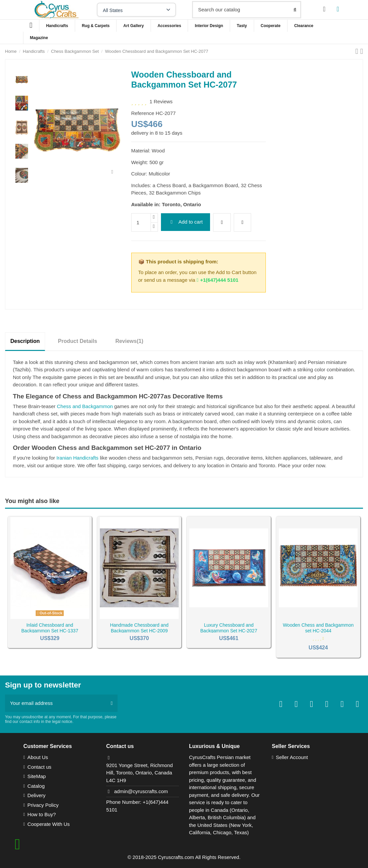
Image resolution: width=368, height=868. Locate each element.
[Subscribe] (112, 703)
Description (25, 341)
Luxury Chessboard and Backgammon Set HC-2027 (229, 628)
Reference (143, 113)
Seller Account (292, 757)
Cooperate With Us (49, 824)
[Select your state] (136, 10)
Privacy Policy (43, 805)
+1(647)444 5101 (218, 280)
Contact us (39, 767)
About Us (38, 757)
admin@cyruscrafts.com (141, 791)
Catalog (36, 786)
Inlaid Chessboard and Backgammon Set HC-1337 (50, 628)
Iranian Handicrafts (77, 458)
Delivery (36, 795)
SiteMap (37, 776)
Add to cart (186, 222)
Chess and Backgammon (85, 406)
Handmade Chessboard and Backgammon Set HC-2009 (139, 628)
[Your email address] (55, 703)
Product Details (78, 341)
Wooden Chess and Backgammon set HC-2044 (318, 628)
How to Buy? (42, 814)
